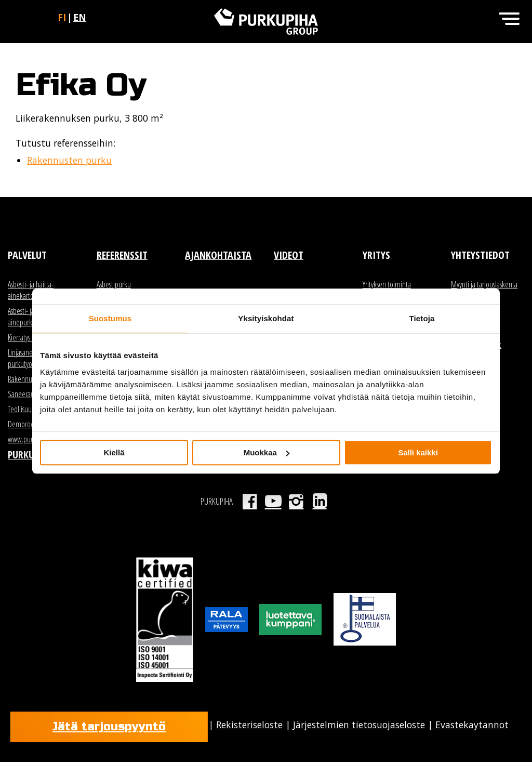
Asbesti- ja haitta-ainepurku (31, 317)
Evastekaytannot (471, 725)
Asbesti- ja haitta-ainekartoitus (31, 290)
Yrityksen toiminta (387, 284)
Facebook (250, 501)
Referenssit (122, 255)
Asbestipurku (114, 284)
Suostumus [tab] (110, 318)
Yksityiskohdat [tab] (266, 318)
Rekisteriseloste (249, 725)
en (80, 17)
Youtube (273, 501)
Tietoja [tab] (422, 318)
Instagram (296, 501)
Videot (289, 255)
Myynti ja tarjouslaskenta (484, 284)
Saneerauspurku (30, 394)
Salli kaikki (418, 452)
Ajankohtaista (218, 255)
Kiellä (114, 452)
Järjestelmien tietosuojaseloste (359, 725)
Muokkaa (267, 452)
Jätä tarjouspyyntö (109, 727)
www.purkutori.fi (31, 439)
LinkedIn (320, 501)
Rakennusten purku (69, 160)
